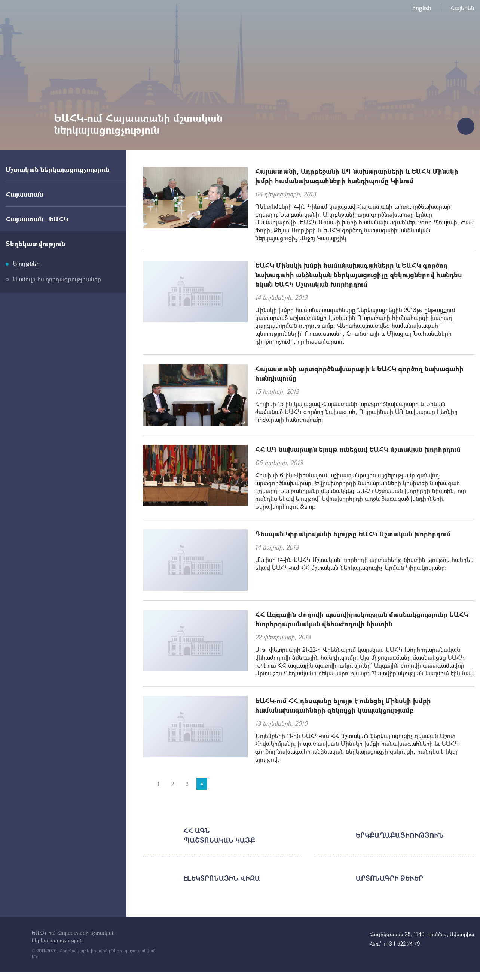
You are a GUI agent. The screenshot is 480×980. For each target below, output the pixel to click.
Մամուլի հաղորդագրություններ (57, 279)
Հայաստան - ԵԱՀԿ (37, 219)
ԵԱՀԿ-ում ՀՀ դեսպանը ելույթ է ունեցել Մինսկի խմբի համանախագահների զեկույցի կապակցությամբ (343, 705)
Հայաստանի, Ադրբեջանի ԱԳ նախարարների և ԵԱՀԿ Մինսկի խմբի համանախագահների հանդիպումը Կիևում (357, 176)
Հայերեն (462, 8)
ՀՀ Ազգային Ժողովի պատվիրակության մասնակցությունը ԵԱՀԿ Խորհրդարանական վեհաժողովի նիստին (362, 619)
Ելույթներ (26, 264)
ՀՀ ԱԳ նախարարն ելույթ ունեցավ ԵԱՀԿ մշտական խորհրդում (358, 449)
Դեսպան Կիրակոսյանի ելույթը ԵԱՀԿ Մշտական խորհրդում (353, 534)
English (422, 8)
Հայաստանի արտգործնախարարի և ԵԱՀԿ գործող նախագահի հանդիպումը (359, 373)
